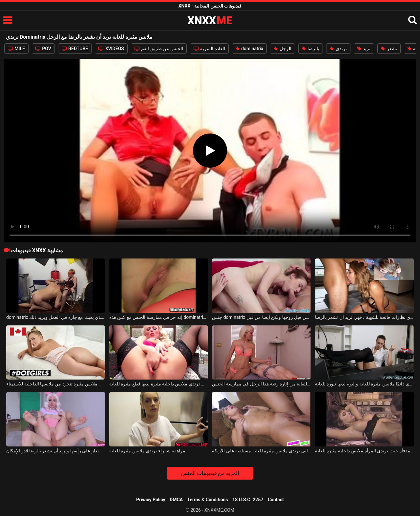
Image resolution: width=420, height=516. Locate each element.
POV (43, 49)
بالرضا (311, 49)
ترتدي (338, 49)
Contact (276, 500)
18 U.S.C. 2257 (248, 500)
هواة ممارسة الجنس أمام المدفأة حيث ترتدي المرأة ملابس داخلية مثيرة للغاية (364, 451)
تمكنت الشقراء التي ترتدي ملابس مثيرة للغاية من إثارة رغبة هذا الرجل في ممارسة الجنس (261, 384)
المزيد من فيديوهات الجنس (210, 473)
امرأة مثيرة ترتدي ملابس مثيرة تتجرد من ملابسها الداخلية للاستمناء (56, 384)
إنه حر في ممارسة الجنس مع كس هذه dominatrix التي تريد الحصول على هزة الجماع (159, 317)
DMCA (176, 500)
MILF (16, 49)
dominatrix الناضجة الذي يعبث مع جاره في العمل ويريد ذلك (56, 317)
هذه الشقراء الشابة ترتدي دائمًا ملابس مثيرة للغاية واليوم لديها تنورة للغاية (364, 384)
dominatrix (250, 49)
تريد (364, 49)
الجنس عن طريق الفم (159, 49)
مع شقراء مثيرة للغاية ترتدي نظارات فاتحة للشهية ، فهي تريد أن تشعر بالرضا (364, 317)
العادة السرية (209, 49)
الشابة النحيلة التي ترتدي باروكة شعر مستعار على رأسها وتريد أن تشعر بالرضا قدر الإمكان (56, 451)
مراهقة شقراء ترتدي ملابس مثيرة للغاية (147, 451)
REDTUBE (75, 49)
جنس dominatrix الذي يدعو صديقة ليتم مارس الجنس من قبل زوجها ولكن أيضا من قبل (261, 317)
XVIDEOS (111, 49)
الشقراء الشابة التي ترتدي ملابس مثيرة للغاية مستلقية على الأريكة (261, 451)
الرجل (282, 49)
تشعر (389, 49)
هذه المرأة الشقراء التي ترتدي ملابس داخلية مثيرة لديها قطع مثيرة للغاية (159, 384)
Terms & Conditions (208, 500)
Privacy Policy (151, 500)
